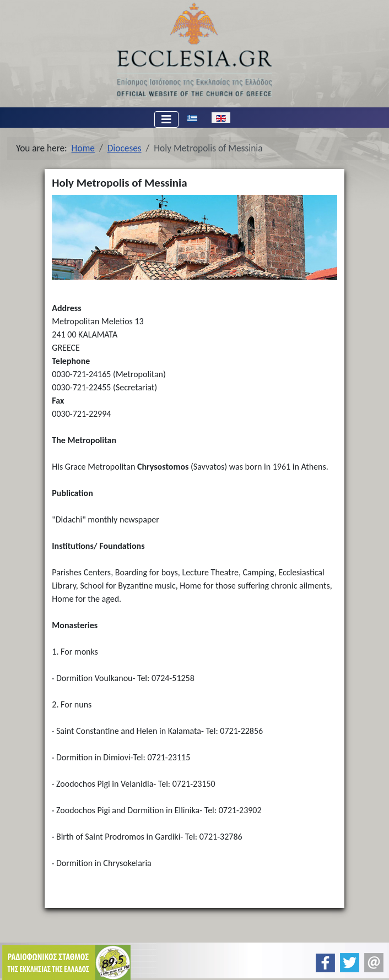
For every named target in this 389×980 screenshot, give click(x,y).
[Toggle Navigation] (166, 119)
